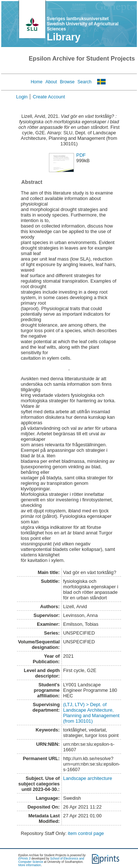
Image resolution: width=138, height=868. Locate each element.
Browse (67, 82)
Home (36, 82)
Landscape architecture (88, 778)
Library (64, 37)
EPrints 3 (24, 859)
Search (85, 82)
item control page (86, 833)
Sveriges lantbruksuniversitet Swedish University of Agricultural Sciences (83, 24)
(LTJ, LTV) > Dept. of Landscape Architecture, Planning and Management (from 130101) (91, 713)
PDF (81, 155)
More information (30, 865)
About (51, 82)
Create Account (49, 97)
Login (22, 97)
